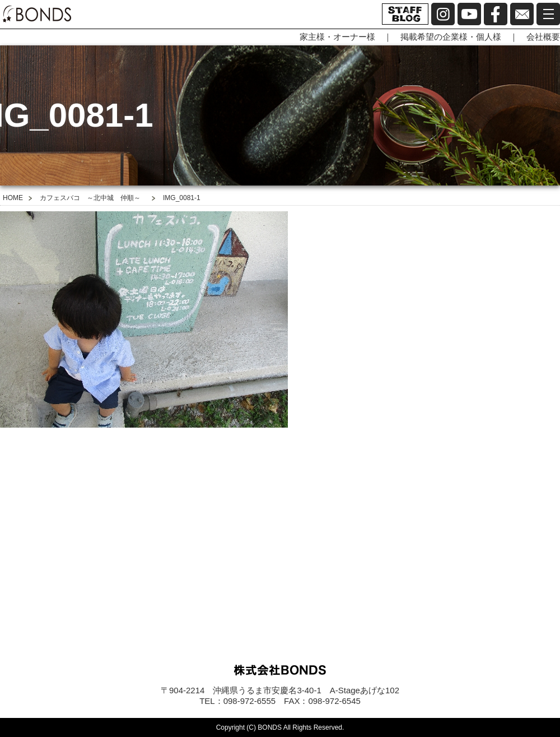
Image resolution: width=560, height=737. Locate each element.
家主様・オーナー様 (337, 37)
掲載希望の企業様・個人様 (451, 37)
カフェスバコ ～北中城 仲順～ (90, 198)
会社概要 (543, 37)
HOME (13, 198)
